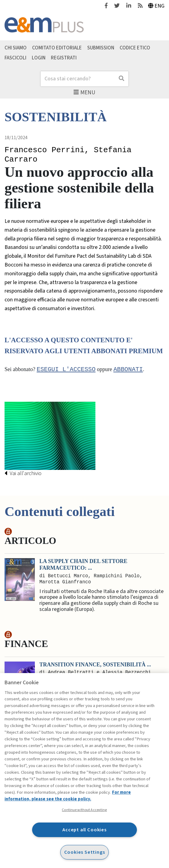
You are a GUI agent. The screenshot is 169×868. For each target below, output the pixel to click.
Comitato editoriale (57, 48)
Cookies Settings (85, 852)
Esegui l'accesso (66, 370)
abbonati (128, 370)
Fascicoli (15, 58)
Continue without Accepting (84, 810)
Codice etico (135, 48)
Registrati (64, 58)
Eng (156, 6)
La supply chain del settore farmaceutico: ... (83, 565)
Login (39, 58)
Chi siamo (16, 48)
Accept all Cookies (85, 830)
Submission (101, 48)
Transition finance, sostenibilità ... (95, 665)
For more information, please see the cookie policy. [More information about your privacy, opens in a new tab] (68, 796)
